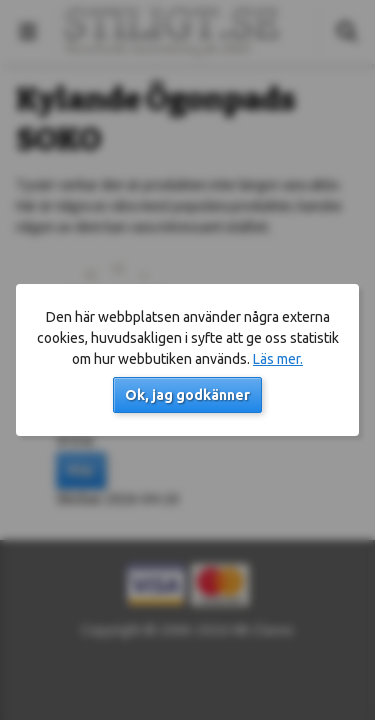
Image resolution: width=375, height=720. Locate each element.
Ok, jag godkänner (187, 395)
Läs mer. (278, 359)
